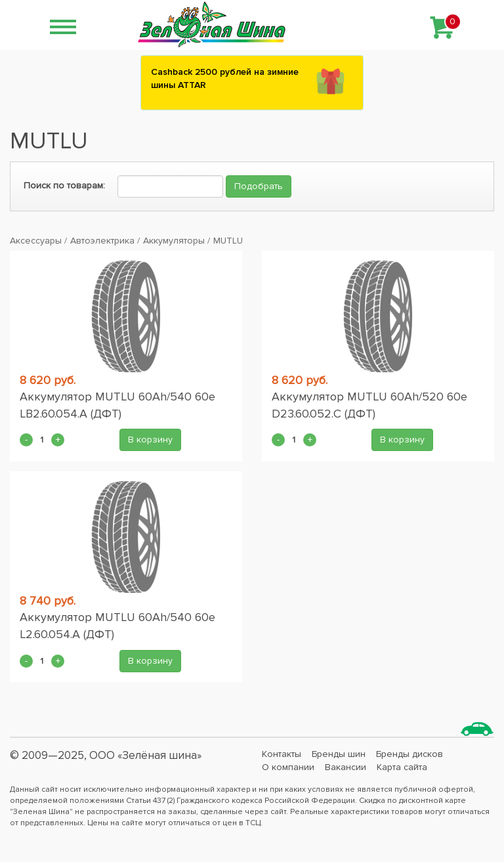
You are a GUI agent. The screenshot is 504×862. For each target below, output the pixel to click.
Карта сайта (402, 767)
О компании (288, 767)
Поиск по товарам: (64, 185)
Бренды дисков (409, 754)
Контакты (282, 754)
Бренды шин (339, 754)
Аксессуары (36, 241)
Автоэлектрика (102, 241)
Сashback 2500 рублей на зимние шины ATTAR (225, 78)
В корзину (150, 440)
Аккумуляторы (174, 241)
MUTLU (228, 241)
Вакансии (346, 767)
